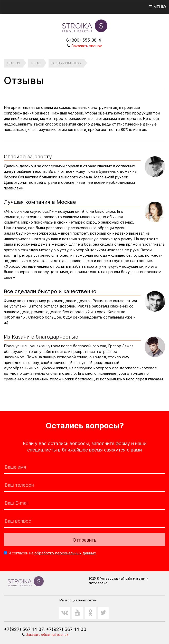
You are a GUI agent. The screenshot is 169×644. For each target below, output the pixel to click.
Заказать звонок (87, 46)
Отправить (85, 540)
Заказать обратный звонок (47, 635)
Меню (157, 7)
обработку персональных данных (65, 553)
